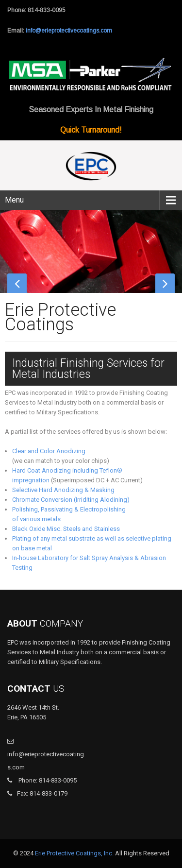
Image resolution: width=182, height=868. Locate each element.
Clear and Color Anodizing (49, 451)
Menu (14, 200)
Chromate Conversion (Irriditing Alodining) (71, 500)
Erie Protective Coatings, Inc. (74, 853)
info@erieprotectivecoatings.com (69, 31)
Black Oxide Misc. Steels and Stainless (66, 529)
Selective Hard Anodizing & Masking (63, 490)
